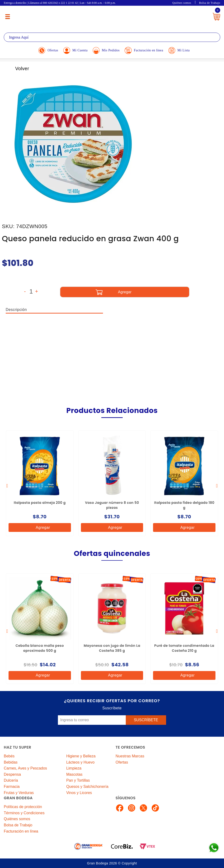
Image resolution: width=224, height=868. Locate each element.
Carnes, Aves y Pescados (25, 768)
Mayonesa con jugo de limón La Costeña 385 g (112, 648)
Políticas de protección (23, 807)
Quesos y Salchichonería (87, 787)
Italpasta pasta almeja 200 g (40, 503)
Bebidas (11, 762)
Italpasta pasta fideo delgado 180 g (184, 505)
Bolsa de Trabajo (210, 3)
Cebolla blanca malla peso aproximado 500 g (40, 648)
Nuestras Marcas (130, 756)
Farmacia (12, 787)
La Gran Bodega (109, 15)
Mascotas (74, 774)
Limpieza (74, 768)
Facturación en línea (21, 831)
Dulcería (11, 780)
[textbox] (112, 37)
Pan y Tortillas (78, 780)
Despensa (12, 774)
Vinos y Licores (79, 793)
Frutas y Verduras (19, 793)
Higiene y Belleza (81, 756)
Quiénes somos (182, 3)
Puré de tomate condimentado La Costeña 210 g (184, 648)
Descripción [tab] (16, 310)
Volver (17, 69)
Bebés (9, 756)
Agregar (39, 527)
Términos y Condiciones (24, 813)
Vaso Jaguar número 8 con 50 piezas (112, 505)
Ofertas (122, 762)
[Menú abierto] (8, 17)
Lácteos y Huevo (80, 762)
